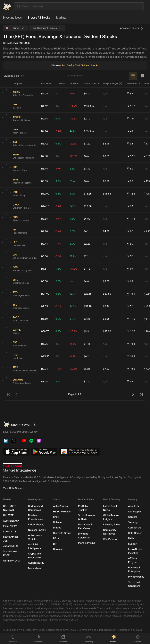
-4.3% (73, 356)
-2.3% (58, 256)
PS (128, 118)
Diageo (57, 528)
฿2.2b (87, 244)
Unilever (58, 522)
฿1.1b (87, 269)
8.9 (130, 181)
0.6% (58, 144)
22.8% (73, 256)
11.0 (131, 319)
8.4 (130, 94)
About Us (133, 506)
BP (55, 544)
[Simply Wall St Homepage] (7, 6)
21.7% (73, 319)
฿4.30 (106, 231)
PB (128, 269)
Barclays (58, 549)
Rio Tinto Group (62, 533)
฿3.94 (44, 382)
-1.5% (58, 369)
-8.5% (73, 344)
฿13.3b (88, 206)
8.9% (72, 244)
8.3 (130, 244)
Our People (134, 511)
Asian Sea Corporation (23, 95)
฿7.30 (44, 156)
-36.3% (73, 119)
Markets (61, 18)
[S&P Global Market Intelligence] (20, 468)
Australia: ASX (11, 521)
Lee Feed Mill (19, 245)
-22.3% (73, 144)
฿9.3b (87, 331)
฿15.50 (45, 356)
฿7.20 (106, 181)
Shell (56, 517)
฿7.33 (106, 369)
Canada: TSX (10, 531)
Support (133, 544)
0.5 (130, 269)
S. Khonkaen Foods (22, 383)
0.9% (58, 119)
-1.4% (58, 231)
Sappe (16, 333)
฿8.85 (44, 219)
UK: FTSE (8, 515)
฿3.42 (44, 144)
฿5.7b (87, 94)
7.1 (130, 306)
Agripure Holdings (21, 120)
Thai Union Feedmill (22, 183)
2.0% (58, 281)
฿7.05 (44, 94)
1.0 (130, 119)
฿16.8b (88, 194)
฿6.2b (87, 356)
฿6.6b (87, 156)
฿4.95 (106, 144)
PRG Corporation (21, 220)
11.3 (131, 219)
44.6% (73, 131)
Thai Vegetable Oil (21, 296)
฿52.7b (88, 306)
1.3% (58, 269)
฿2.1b (87, 119)
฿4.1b (87, 231)
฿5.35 (44, 344)
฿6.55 (44, 181)
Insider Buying (36, 524)
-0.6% (58, 219)
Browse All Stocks (39, 18)
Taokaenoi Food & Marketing (25, 371)
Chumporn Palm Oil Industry (25, 258)
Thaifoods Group (21, 308)
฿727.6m (89, 131)
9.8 (130, 144)
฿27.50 (107, 294)
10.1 (131, 294)
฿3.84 (44, 369)
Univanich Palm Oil (22, 208)
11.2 (131, 106)
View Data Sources (14, 488)
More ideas (34, 568)
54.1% (73, 206)
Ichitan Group (19, 195)
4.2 (130, 131)
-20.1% (73, 331)
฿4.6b (87, 281)
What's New (110, 539)
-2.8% (58, 206)
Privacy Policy (136, 577)
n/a (105, 94)
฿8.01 (106, 156)
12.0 (131, 331)
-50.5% (73, 369)
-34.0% (73, 269)
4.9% (72, 194)
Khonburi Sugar (20, 170)
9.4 (130, 382)
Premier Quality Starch (23, 270)
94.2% (73, 306)
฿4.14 (44, 231)
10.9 (131, 356)
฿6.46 (106, 306)
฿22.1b (88, 294)
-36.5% (73, 156)
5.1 (130, 256)
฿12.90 (45, 194)
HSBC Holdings (62, 511)
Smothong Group (21, 283)
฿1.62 (44, 106)
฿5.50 (44, 319)
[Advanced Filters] (132, 28)
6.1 (130, 231)
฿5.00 (44, 281)
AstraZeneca (60, 506)
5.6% (72, 231)
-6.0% (73, 94)
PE (128, 93)
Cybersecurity (36, 563)
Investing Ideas (12, 18)
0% (57, 94)
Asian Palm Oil (20, 133)
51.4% (73, 181)
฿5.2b (87, 369)
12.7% (73, 294)
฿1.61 (44, 269)
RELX (56, 538)
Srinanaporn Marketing (24, 158)
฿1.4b (87, 344)
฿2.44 (44, 244)
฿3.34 (44, 256)
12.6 (131, 194)
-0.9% (58, 169)
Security (133, 522)
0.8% (58, 181)
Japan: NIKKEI (11, 546)
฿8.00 (106, 281)
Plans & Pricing (87, 543)
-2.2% (58, 306)
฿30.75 (45, 331)
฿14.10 (45, 206)
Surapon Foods (20, 346)
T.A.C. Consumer (21, 321)
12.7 (131, 156)
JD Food (17, 108)
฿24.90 (45, 294)
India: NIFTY (10, 526)
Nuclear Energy (37, 530)
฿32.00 (107, 331)
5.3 (130, 169)
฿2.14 (44, 119)
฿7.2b (87, 144)
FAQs (131, 538)
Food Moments (20, 233)
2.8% (72, 169)
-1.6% (58, 244)
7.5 (130, 206)
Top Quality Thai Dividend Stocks (80, 65)
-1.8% (58, 131)
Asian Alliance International (25, 145)
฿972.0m (89, 106)
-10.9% (73, 382)
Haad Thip (18, 358)
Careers (133, 517)
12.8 (131, 369)
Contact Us (134, 528)
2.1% (58, 382)
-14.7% (73, 106)
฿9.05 (44, 306)
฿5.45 (44, 169)
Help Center (135, 533)
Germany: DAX (12, 560)
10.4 (131, 344)
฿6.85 (106, 319)
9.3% (72, 219)
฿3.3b (87, 169)
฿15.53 (107, 194)
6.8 (130, 281)
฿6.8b (87, 219)
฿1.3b (87, 382)
